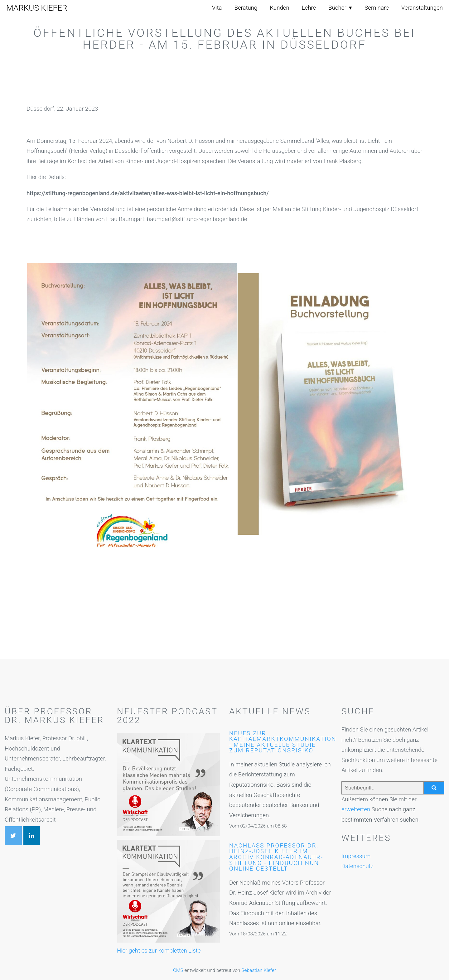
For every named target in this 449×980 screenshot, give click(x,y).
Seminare (377, 8)
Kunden (279, 8)
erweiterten (356, 809)
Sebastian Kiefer (259, 970)
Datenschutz (357, 866)
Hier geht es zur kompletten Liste (159, 951)
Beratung (246, 8)
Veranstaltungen (422, 8)
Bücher (337, 8)
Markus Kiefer (37, 8)
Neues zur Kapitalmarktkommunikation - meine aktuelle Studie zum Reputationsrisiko (283, 742)
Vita (217, 8)
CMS (178, 970)
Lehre (309, 8)
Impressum (356, 856)
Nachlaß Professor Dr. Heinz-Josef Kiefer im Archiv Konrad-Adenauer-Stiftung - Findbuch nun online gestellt (276, 857)
